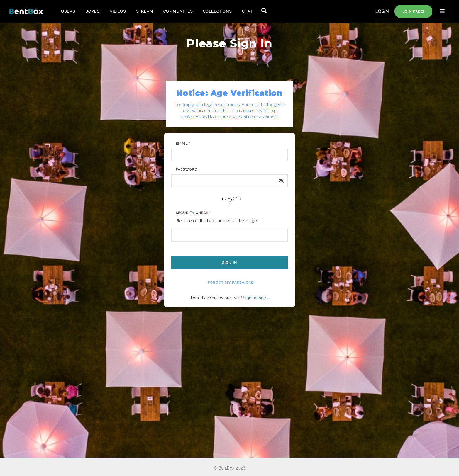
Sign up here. (256, 298)
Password (186, 169)
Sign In (229, 263)
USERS (68, 11)
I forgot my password (230, 283)
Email (183, 144)
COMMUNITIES (178, 11)
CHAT (247, 11)
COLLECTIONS (217, 11)
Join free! (413, 11)
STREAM (145, 11)
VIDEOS (118, 11)
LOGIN (382, 11)
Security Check (193, 213)
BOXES (92, 11)
